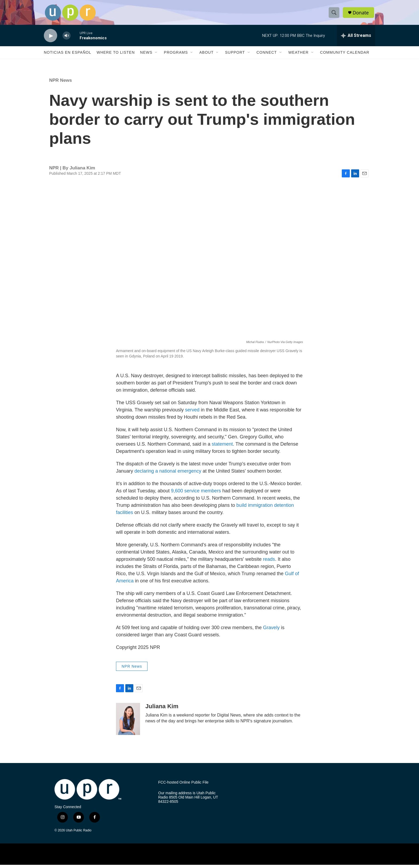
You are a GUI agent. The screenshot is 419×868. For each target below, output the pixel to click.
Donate (362, 14)
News (146, 56)
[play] (51, 39)
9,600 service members (196, 494)
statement (222, 447)
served (192, 413)
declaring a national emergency (168, 474)
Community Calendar (345, 56)
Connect (267, 56)
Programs (176, 56)
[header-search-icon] (335, 14)
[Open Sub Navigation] (156, 56)
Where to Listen (116, 56)
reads (269, 562)
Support (235, 56)
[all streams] (356, 39)
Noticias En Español (67, 56)
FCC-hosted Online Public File (183, 786)
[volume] (67, 39)
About (206, 56)
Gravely (271, 630)
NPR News (61, 83)
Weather (298, 56)
